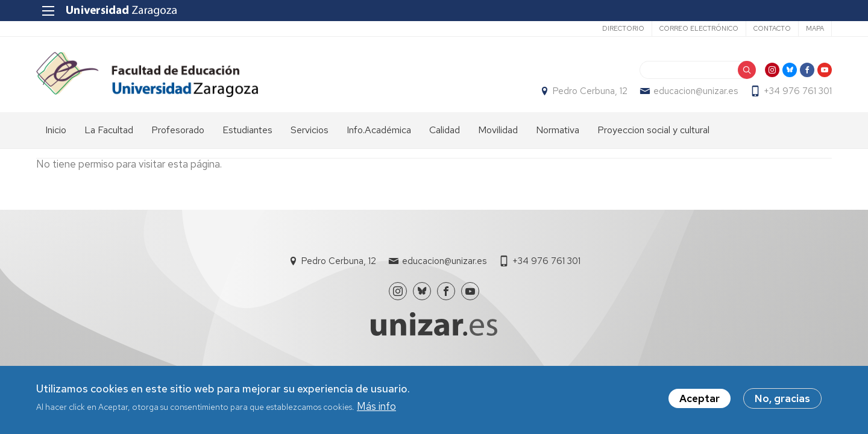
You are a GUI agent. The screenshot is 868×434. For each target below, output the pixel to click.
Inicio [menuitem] (56, 130)
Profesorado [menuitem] (178, 130)
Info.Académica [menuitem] (379, 130)
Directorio (623, 28)
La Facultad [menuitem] (109, 130)
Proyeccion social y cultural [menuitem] (653, 130)
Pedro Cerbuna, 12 (590, 91)
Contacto (772, 28)
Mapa (815, 28)
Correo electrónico (699, 28)
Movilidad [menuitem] (498, 130)
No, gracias (782, 399)
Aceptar (700, 399)
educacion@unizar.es (696, 91)
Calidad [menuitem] (445, 130)
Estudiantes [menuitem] (247, 130)
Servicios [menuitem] (310, 130)
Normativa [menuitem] (558, 130)
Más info (376, 406)
